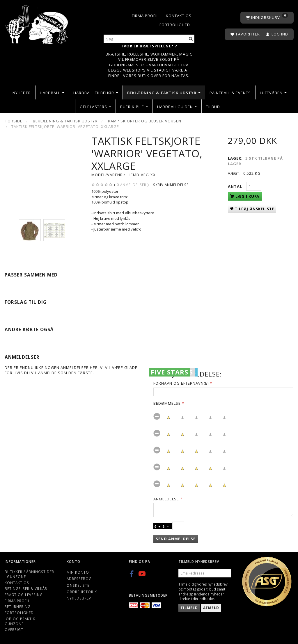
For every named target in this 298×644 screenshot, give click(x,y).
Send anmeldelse (176, 539)
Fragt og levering (24, 595)
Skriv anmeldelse (171, 185)
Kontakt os (179, 16)
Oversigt (14, 629)
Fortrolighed (175, 25)
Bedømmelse (167, 403)
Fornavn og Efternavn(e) (181, 383)
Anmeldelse (166, 499)
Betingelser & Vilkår (26, 588)
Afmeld (211, 608)
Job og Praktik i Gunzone (21, 621)
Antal (236, 186)
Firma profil (145, 16)
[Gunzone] (37, 23)
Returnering (18, 606)
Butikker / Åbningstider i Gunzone (29, 574)
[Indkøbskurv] (267, 18)
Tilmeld (189, 608)
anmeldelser (132, 185)
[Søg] (191, 39)
